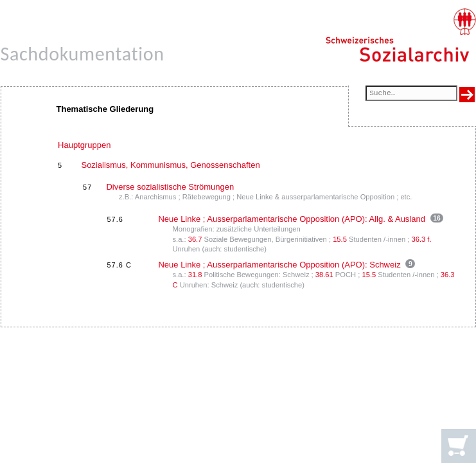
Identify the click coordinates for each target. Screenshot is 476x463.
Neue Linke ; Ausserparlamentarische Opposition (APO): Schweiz (279, 265)
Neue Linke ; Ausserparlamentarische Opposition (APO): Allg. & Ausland (292, 219)
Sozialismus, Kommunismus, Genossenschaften (170, 165)
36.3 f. (422, 239)
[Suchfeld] (411, 94)
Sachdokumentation (83, 54)
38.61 (324, 275)
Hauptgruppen (84, 145)
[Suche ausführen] (467, 95)
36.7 (195, 239)
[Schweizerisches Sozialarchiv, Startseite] (401, 35)
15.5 (340, 239)
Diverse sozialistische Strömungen (170, 187)
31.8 (195, 275)
